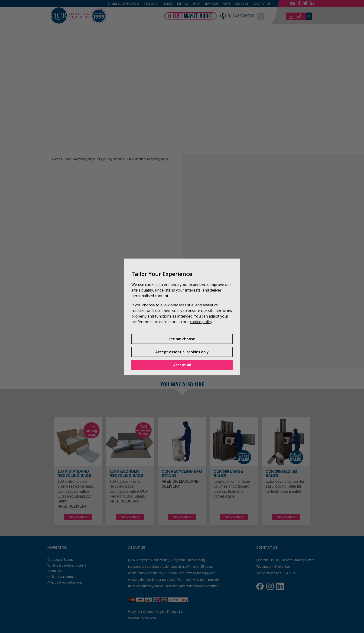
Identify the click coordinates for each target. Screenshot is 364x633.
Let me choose (182, 339)
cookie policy (201, 322)
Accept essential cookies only (182, 352)
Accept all (182, 365)
